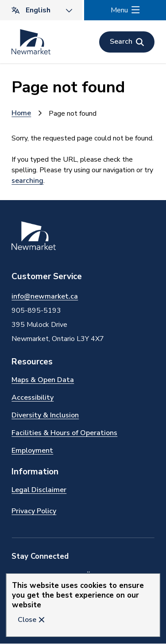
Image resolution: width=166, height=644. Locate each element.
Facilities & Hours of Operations (64, 433)
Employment (32, 451)
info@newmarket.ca (45, 296)
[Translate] (41, 10)
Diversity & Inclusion (45, 415)
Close (27, 620)
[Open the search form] (127, 42)
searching (27, 181)
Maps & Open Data (43, 380)
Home (21, 113)
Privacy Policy (34, 511)
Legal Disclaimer (39, 490)
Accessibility (33, 398)
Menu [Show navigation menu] (119, 10)
